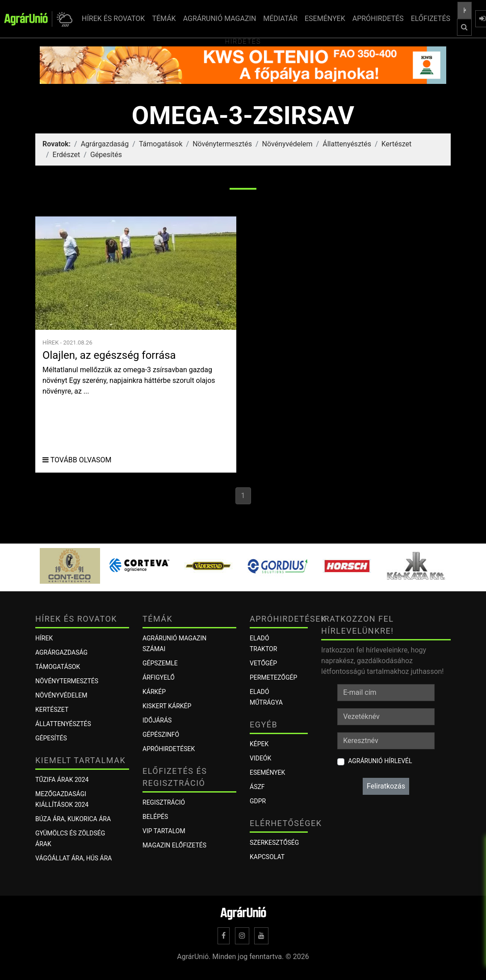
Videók (260, 758)
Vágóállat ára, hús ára (74, 858)
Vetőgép (263, 663)
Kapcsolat (267, 857)
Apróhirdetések (169, 749)
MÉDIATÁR (280, 19)
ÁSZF (257, 787)
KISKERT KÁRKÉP (167, 706)
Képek (259, 744)
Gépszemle (160, 663)
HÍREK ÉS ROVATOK (113, 19)
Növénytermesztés (222, 144)
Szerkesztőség (274, 843)
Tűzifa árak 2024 (62, 780)
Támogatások (161, 144)
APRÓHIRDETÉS (378, 19)
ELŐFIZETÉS (431, 19)
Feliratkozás (386, 786)
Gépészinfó (161, 735)
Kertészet (397, 144)
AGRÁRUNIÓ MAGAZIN (220, 19)
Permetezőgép (273, 677)
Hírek (44, 638)
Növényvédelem (287, 144)
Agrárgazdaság (105, 144)
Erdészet (67, 155)
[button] (63, 19)
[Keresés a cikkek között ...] (465, 10)
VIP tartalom (164, 831)
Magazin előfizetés (174, 845)
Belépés (155, 817)
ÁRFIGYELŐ (159, 677)
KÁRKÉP (154, 692)
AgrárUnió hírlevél (380, 761)
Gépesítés (106, 155)
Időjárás (157, 720)
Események (267, 772)
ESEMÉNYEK (325, 19)
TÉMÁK (164, 19)
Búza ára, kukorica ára (73, 819)
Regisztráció (164, 802)
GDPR (258, 801)
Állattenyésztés (347, 144)
